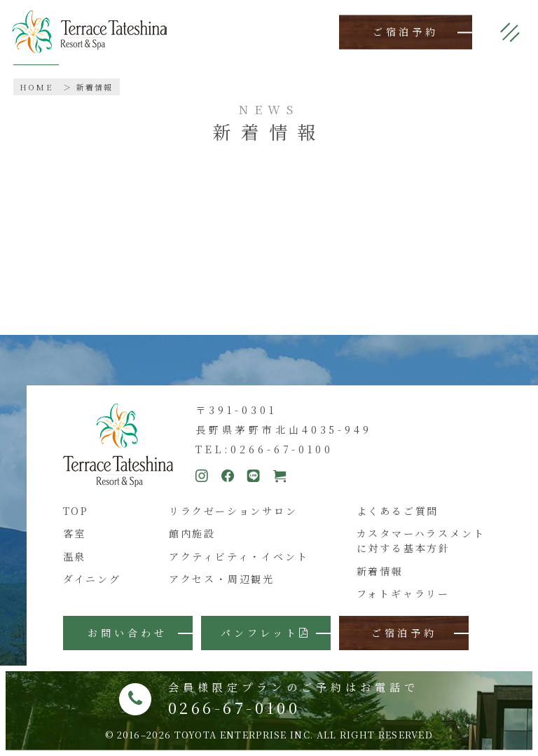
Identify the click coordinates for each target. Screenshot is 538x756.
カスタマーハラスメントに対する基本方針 (421, 541)
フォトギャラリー (403, 593)
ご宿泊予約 (406, 32)
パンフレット (266, 633)
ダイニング (92, 579)
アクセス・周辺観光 (222, 579)
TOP (76, 511)
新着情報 (95, 87)
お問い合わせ (127, 633)
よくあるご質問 (398, 511)
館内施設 (192, 533)
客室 (75, 533)
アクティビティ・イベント (239, 556)
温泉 (75, 556)
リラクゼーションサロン (233, 511)
